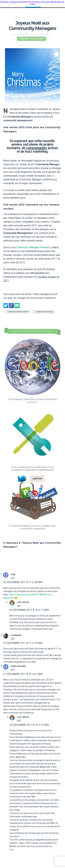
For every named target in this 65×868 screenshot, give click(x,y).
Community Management (31, 36)
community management (18, 309)
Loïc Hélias (23, 599)
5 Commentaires (41, 32)
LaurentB (16, 632)
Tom (13, 572)
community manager (44, 309)
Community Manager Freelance (33, 245)
